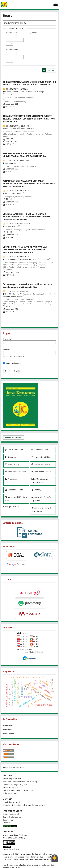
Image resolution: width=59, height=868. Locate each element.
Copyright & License (12, 817)
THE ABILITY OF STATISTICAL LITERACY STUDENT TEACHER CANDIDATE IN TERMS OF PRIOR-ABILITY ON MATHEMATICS (29, 119)
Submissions (9, 820)
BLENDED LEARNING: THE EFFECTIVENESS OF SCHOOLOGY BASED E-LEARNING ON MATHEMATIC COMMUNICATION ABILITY (27, 217)
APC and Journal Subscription (40, 481)
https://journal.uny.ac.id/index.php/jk (28, 805)
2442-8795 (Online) (16, 838)
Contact (6, 823)
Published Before (12, 50)
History (36, 490)
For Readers (8, 726)
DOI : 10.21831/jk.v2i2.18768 (17, 126)
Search (51, 70)
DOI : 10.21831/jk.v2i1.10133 (17, 291)
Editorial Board (40, 450)
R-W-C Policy (12, 464)
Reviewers (11, 457)
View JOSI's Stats (11, 849)
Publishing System (41, 472)
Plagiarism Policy (41, 464)
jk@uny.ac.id (14, 802)
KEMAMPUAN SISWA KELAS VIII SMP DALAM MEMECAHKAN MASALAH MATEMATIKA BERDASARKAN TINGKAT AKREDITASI (29, 184)
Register (18, 371)
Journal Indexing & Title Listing (41, 509)
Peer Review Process (15, 472)
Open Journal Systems (13, 768)
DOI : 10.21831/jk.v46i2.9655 (17, 191)
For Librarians (9, 734)
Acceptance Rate (14, 490)
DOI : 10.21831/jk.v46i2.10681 (18, 257)
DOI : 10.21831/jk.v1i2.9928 (17, 89)
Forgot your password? (14, 356)
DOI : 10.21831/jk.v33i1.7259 (17, 161)
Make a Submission (14, 437)
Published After (11, 32)
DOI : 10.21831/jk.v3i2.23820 (18, 224)
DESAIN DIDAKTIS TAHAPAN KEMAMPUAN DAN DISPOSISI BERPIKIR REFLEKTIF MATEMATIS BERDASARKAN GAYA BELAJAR (25, 250)
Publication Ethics (41, 457)
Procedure (11, 479)
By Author (33, 32)
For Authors (8, 730)
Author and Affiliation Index (16, 499)
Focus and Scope (14, 450)
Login (8, 371)
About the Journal (11, 814)
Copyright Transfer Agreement (41, 499)
